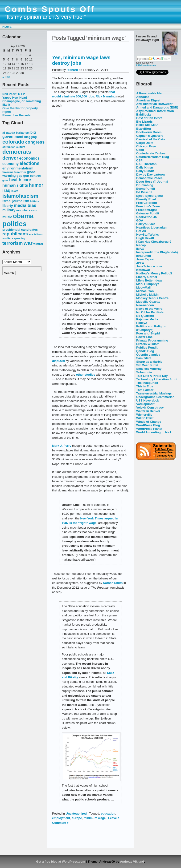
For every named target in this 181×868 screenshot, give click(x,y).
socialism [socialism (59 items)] (36, 234)
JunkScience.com (149, 266)
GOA (140, 220)
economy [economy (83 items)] (10, 164)
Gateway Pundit (148, 213)
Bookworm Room (149, 132)
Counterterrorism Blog (153, 157)
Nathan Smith (113, 583)
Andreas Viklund (132, 862)
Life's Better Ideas (149, 280)
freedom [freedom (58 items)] (20, 172)
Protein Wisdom (148, 344)
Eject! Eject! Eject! (150, 196)
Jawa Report (145, 259)
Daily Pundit (145, 171)
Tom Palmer (145, 390)
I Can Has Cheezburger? (154, 242)
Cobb (140, 150)
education (108, 814)
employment (61, 818)
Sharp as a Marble (149, 362)
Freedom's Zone (148, 206)
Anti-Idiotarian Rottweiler (154, 104)
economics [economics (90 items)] (30, 158)
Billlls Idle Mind (147, 125)
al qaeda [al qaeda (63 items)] (9, 133)
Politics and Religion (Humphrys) (151, 328)
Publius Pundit (147, 348)
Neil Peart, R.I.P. (14, 94)
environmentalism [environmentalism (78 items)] (18, 168)
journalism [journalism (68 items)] (21, 201)
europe (77, 818)
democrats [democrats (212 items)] (17, 152)
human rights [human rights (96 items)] (15, 185)
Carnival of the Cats (151, 139)
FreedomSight (146, 210)
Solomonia (144, 372)
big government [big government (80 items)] (19, 135)
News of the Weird (149, 309)
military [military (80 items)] (9, 210)
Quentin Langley (148, 355)
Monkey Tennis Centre (152, 298)
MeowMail (143, 287)
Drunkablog (145, 185)
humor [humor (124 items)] (36, 185)
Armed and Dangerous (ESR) (157, 107)
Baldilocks (144, 115)
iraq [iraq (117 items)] (6, 190)
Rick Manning (106, 96)
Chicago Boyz (146, 146)
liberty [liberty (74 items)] (8, 206)
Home (7, 27)
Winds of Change (149, 422)
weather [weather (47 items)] (38, 244)
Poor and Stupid (148, 333)
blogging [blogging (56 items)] (31, 137)
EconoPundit (146, 189)
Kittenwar (143, 270)
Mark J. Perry (62, 446)
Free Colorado (147, 203)
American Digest (148, 100)
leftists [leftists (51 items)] (34, 201)
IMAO (140, 249)
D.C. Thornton (146, 164)
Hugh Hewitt (145, 238)
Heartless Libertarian (151, 227)
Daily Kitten (145, 167)
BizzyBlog (144, 129)
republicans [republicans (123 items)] (15, 234)
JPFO (140, 263)
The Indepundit (147, 383)
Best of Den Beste (149, 118)
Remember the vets (16, 115)
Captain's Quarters (150, 136)
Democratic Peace (149, 178)
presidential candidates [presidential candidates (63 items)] (20, 230)
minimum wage (95, 818)
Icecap (141, 245)
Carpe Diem (145, 143)
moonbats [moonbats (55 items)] (23, 210)
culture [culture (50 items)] (21, 147)
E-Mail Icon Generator (146, 65)
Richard (72, 70)
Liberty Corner (147, 277)
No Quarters (145, 316)
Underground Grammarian (155, 397)
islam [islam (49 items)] (15, 191)
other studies (86, 375)
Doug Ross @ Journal (152, 182)
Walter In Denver (148, 411)
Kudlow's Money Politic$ (154, 273)
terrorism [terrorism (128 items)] (12, 243)
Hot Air (141, 231)
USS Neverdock (148, 400)
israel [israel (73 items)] (7, 201)
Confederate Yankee (151, 153)
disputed (58, 361)
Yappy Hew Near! (15, 98)
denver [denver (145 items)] (10, 158)
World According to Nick (154, 432)
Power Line (144, 337)
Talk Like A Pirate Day (152, 376)
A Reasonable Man (150, 93)
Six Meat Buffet (147, 365)
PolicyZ (142, 323)
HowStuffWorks (148, 235)
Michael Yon (145, 291)
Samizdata (144, 358)
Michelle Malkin (147, 295)
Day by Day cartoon (150, 175)
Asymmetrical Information (155, 111)
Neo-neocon (145, 305)
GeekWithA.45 (146, 217)
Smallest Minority (149, 369)
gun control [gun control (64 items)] (32, 176)
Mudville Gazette (148, 302)
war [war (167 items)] (28, 243)
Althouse (143, 97)
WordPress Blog (148, 425)
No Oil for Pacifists (150, 312)
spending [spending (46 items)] (19, 238)
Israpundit (144, 256)
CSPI (140, 160)
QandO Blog (145, 351)
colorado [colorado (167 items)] (13, 142)
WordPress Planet (149, 429)
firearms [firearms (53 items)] (8, 172)
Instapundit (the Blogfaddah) (157, 252)
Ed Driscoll (144, 192)
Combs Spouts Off (50, 9)
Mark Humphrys (148, 284)
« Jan (6, 77)
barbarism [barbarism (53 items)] (23, 133)
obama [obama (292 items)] (23, 216)
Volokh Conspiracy (150, 408)
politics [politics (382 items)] (14, 224)
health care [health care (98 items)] (20, 180)
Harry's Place (146, 224)
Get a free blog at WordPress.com (61, 862)
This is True (145, 386)
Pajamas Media (147, 319)
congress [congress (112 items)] (35, 142)
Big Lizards (144, 122)
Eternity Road (146, 199)
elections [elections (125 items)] (29, 163)
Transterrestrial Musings (154, 393)
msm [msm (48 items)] (34, 210)
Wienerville (144, 415)
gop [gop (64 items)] (19, 176)
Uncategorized (76, 814)
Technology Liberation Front (157, 379)
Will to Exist (145, 418)
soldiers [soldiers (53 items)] (8, 238)
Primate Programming (152, 340)
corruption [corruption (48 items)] (9, 147)
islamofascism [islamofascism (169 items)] (20, 196)
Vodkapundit (145, 404)
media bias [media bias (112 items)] (25, 205)
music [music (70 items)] (7, 217)
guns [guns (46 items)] (5, 180)
